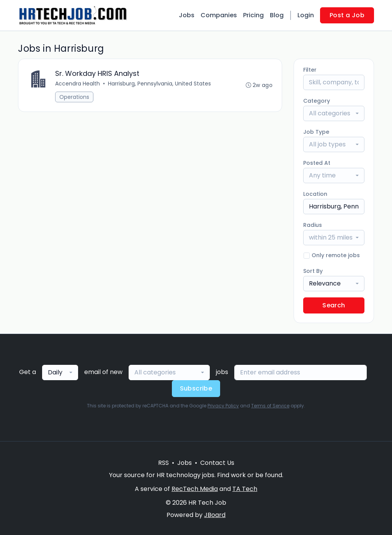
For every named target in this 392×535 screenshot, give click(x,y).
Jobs (187, 15)
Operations (74, 97)
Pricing (253, 15)
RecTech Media (195, 489)
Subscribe (196, 388)
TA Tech (245, 489)
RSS (163, 463)
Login (306, 15)
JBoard (215, 515)
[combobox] (334, 113)
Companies (219, 15)
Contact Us (217, 463)
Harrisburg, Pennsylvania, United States (159, 84)
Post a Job (347, 15)
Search (334, 305)
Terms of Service (270, 406)
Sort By (313, 271)
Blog (277, 15)
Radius (313, 225)
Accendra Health (78, 84)
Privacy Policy (223, 406)
